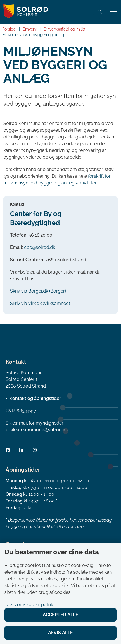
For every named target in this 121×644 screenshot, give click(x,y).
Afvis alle (60, 633)
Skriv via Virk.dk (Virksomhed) (40, 303)
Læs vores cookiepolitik (29, 605)
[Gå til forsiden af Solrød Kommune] (45, 12)
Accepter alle (60, 615)
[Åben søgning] (100, 12)
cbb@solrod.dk (40, 247)
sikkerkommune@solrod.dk (39, 430)
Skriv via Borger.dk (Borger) (38, 291)
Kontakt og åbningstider (35, 398)
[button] (115, 12)
